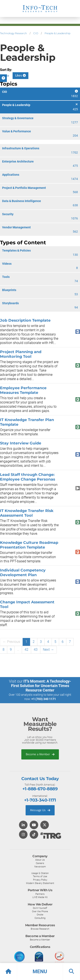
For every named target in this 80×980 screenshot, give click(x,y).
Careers (40, 863)
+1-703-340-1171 (40, 800)
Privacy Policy (40, 880)
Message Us (40, 810)
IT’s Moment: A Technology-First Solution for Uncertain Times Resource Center (41, 686)
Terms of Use (40, 876)
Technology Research (13, 33)
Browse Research (40, 929)
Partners (40, 894)
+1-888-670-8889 (40, 789)
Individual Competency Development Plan (23, 572)
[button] (40, 972)
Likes (20, 76)
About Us (40, 860)
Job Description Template (25, 320)
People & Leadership (57, 33)
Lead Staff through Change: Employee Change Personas (28, 477)
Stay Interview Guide (21, 443)
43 (36, 650)
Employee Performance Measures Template (23, 390)
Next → (48, 650)
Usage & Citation (40, 873)
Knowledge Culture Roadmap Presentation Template (29, 545)
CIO (36, 33)
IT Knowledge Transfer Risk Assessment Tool (27, 513)
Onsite (40, 915)
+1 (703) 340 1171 (44, 699)
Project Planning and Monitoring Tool (21, 354)
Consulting (40, 918)
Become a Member (40, 754)
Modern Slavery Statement (40, 883)
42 (26, 650)
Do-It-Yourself (40, 908)
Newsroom (40, 867)
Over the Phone (40, 911)
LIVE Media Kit (40, 897)
